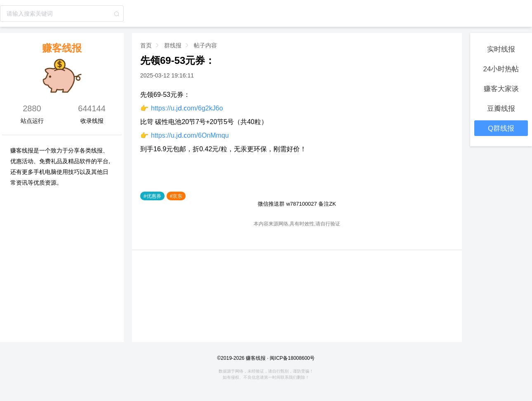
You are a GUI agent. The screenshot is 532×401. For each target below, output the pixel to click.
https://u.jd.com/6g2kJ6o (187, 108)
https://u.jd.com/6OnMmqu (190, 135)
